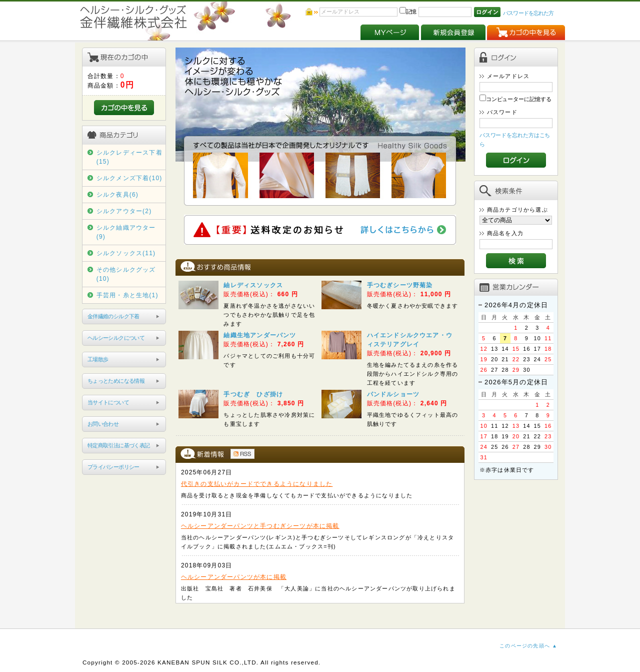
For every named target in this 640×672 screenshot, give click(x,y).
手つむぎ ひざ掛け (253, 394)
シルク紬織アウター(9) (126, 232)
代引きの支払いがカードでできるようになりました (257, 484)
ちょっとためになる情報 (116, 381)
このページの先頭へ (525, 646)
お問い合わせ (103, 424)
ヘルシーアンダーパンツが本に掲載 (234, 577)
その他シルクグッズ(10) (126, 274)
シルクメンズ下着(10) (129, 178)
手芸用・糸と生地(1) (127, 295)
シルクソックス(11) (126, 253)
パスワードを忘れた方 (528, 13)
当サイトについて (108, 402)
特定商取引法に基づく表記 (119, 445)
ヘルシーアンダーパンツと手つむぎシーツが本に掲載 (260, 526)
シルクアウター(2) (124, 211)
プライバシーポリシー (113, 467)
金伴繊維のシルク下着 (113, 316)
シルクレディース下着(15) (129, 157)
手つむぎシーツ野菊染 (400, 285)
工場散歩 (98, 359)
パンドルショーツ (393, 394)
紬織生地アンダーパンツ (260, 335)
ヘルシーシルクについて (116, 338)
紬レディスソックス (253, 285)
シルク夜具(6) (117, 195)
